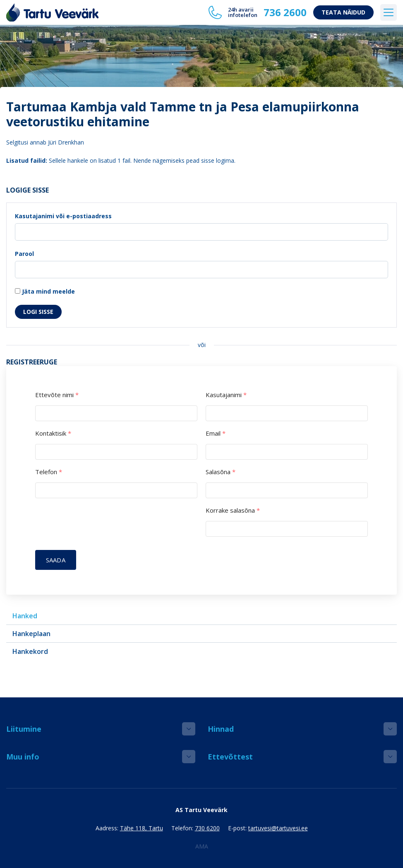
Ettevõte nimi (57, 395)
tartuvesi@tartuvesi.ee (278, 828)
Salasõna (221, 472)
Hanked (25, 616)
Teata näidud (343, 12)
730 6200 (207, 828)
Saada (56, 560)
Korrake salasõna (233, 510)
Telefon (49, 472)
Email (216, 433)
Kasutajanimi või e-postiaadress (63, 216)
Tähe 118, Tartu (142, 828)
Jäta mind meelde (45, 291)
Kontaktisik (53, 433)
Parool (24, 254)
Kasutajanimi (226, 395)
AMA (202, 846)
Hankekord (30, 651)
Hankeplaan (31, 634)
